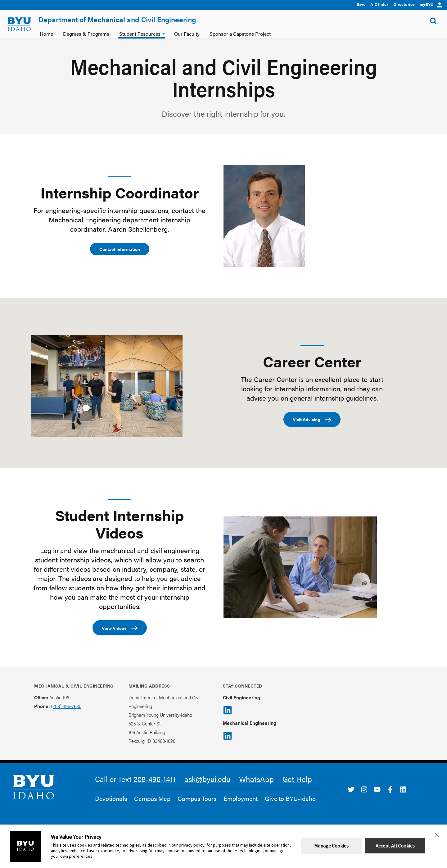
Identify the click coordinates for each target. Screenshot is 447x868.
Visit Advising (312, 420)
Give (361, 4)
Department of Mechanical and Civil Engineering (117, 19)
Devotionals (111, 798)
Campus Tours (197, 798)
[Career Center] (107, 386)
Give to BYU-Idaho (290, 798)
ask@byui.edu (207, 779)
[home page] (19, 24)
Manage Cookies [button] (331, 846)
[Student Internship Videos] (300, 567)
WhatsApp (256, 779)
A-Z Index (379, 4)
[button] (437, 835)
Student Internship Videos (120, 524)
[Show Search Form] (433, 21)
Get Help (297, 779)
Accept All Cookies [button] (395, 846)
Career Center (312, 361)
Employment (241, 798)
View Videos (120, 628)
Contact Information (120, 249)
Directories (404, 4)
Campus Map (152, 798)
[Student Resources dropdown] (164, 33)
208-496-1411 (155, 779)
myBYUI (431, 4)
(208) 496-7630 (66, 706)
